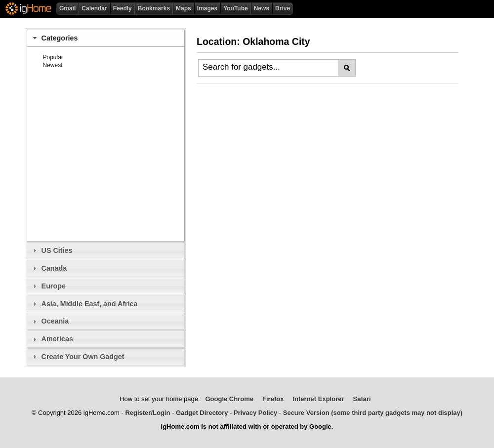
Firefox (273, 399)
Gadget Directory (202, 413)
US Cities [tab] (51, 250)
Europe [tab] (48, 286)
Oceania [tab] (50, 321)
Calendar (94, 8)
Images (207, 8)
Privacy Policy (255, 413)
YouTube (236, 8)
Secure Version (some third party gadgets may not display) (373, 413)
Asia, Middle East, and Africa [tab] (84, 304)
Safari (362, 399)
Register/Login (147, 413)
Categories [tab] (54, 38)
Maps (184, 8)
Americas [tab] (52, 339)
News (262, 8)
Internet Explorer (318, 399)
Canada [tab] (49, 268)
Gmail (67, 8)
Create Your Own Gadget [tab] (77, 357)
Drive (283, 8)
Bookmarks (154, 8)
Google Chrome (229, 399)
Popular (53, 57)
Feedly (123, 8)
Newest (52, 65)
